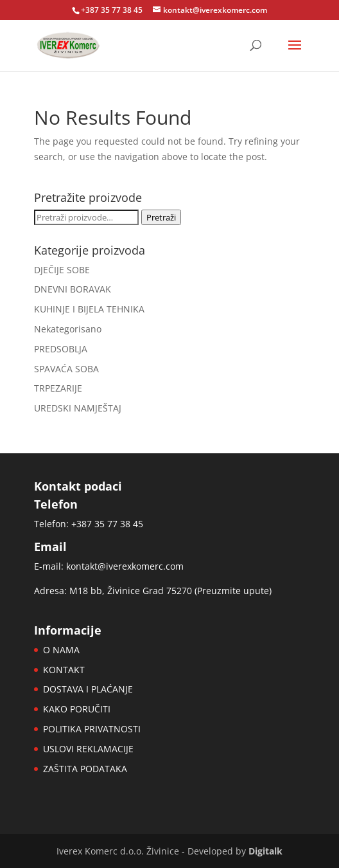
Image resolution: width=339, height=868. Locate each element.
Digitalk (265, 851)
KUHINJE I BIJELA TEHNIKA (89, 309)
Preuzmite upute (233, 591)
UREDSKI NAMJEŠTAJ (78, 408)
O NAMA (61, 650)
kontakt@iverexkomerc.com (125, 566)
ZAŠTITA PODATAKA (85, 769)
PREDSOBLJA (61, 349)
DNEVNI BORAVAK (73, 289)
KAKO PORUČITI (77, 709)
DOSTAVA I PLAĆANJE (88, 689)
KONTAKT (64, 670)
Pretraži (161, 217)
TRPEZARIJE (58, 388)
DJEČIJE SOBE (62, 270)
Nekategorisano (68, 329)
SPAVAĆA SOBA (66, 369)
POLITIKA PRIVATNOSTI (92, 729)
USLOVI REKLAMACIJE (88, 749)
